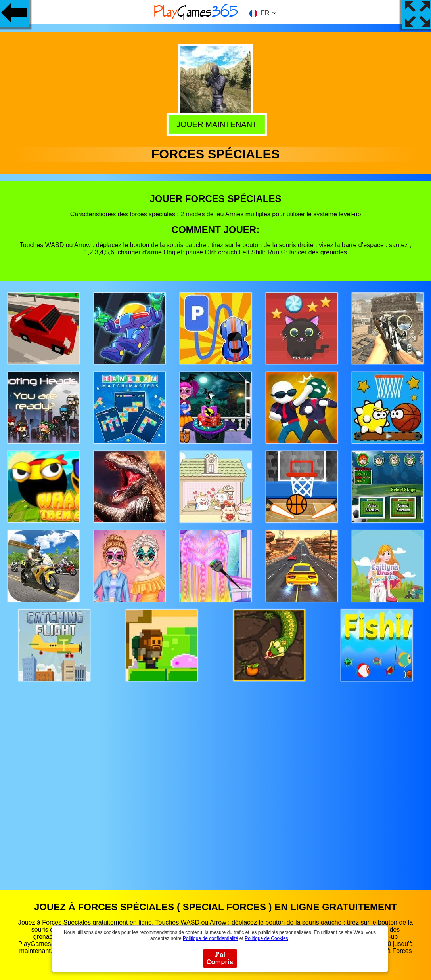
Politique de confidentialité (210, 938)
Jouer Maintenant (215, 123)
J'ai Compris (220, 958)
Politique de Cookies (266, 938)
